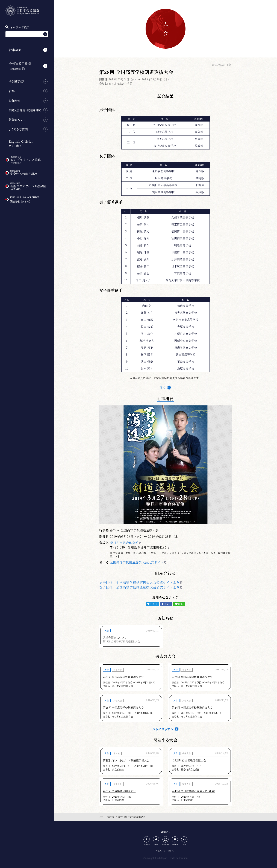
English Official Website (21, 144)
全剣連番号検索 (20, 66)
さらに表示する (163, 729)
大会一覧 (111, 817)
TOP (101, 817)
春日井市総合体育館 (124, 543)
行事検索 (15, 50)
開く (163, 388)
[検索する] (45, 34)
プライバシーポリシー (166, 851)
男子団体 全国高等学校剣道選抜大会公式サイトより (140, 582)
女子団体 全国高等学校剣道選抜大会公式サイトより (140, 587)
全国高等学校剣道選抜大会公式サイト (137, 562)
